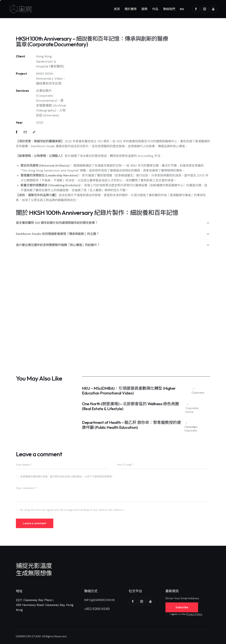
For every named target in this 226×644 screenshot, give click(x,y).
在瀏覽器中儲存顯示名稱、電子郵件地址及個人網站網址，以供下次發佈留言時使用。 (67, 477)
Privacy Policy (194, 614)
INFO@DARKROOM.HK (99, 600)
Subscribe (182, 607)
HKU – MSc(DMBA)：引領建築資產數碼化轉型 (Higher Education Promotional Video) (129, 391)
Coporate (198, 393)
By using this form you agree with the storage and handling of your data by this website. (73, 510)
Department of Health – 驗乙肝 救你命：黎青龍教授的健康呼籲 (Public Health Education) (131, 425)
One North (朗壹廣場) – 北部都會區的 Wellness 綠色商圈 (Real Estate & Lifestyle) (130, 406)
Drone (190, 412)
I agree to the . (186, 614)
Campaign (191, 427)
